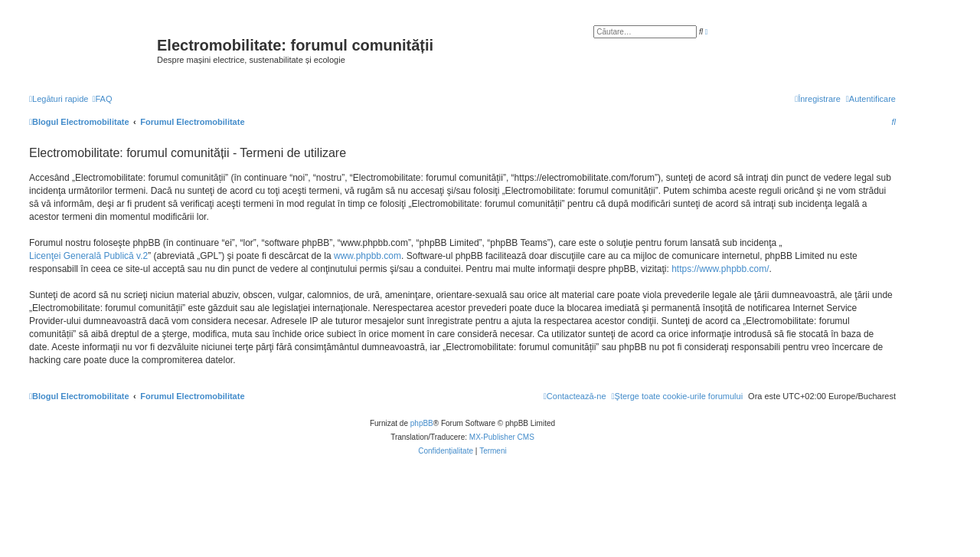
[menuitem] (102, 99)
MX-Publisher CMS (502, 437)
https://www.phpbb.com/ (720, 269)
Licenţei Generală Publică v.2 (88, 256)
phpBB (422, 423)
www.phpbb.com (367, 256)
